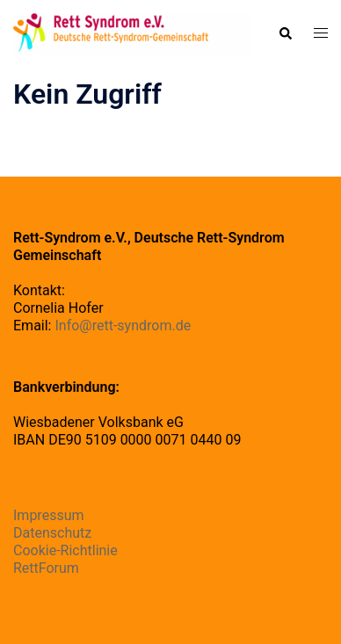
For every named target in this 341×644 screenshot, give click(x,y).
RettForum (46, 568)
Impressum (49, 515)
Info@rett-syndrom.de (123, 326)
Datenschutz (52, 533)
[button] (285, 34)
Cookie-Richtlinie (65, 550)
